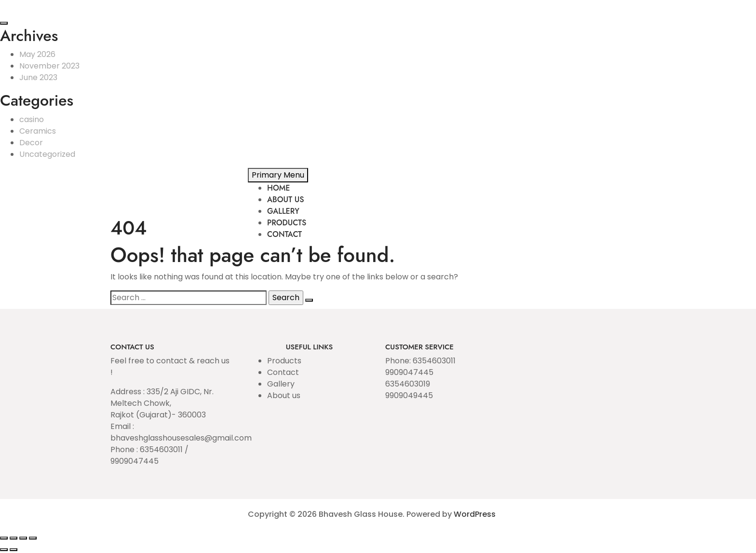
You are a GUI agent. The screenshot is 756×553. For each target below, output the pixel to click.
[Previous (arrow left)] (4, 550)
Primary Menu (278, 175)
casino (32, 119)
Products (284, 361)
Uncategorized (47, 154)
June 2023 (38, 77)
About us (284, 395)
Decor (31, 143)
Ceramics (38, 131)
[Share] (23, 538)
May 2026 (37, 54)
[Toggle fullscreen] (13, 538)
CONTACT (284, 234)
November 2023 (49, 66)
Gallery (281, 384)
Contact (283, 372)
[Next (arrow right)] (13, 550)
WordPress (475, 514)
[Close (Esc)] (33, 538)
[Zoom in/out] (4, 538)
